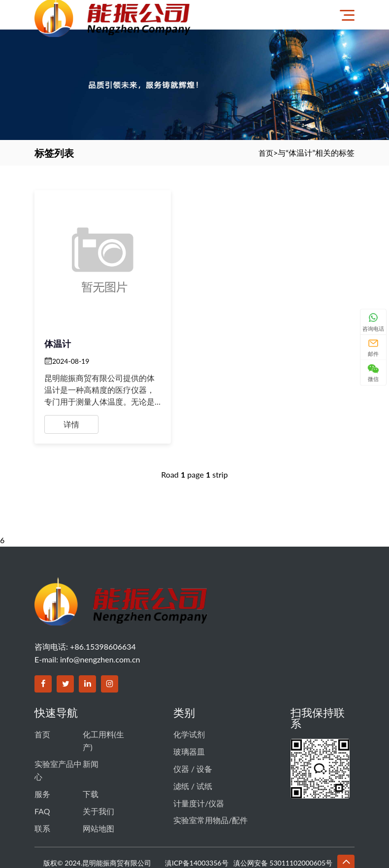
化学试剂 (189, 702)
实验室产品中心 (58, 736)
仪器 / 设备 (193, 731)
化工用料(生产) (103, 709)
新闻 (91, 729)
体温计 (58, 309)
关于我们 (98, 771)
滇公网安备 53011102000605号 (283, 819)
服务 (42, 756)
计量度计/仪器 (199, 760)
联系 (42, 785)
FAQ (42, 771)
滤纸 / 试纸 (193, 746)
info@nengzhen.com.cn (100, 628)
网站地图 (98, 785)
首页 (265, 153)
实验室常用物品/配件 (211, 775)
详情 (71, 390)
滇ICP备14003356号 (197, 819)
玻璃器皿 (189, 716)
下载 (91, 756)
